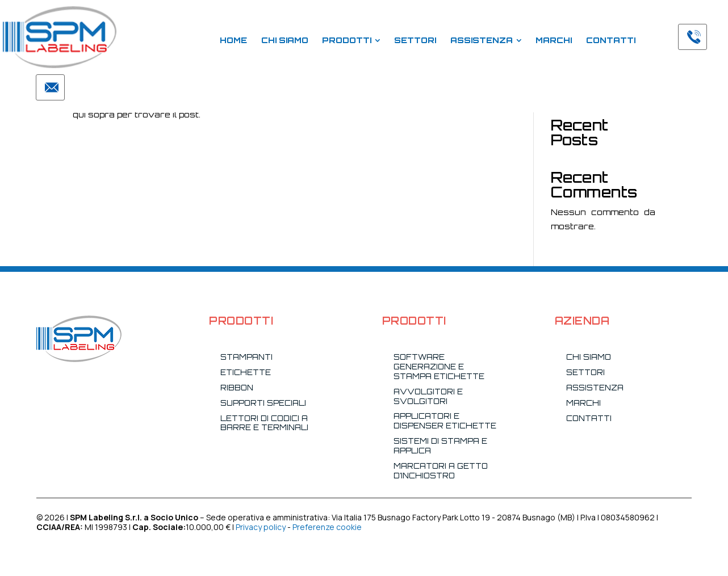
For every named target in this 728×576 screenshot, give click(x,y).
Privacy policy (261, 527)
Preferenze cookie (327, 527)
